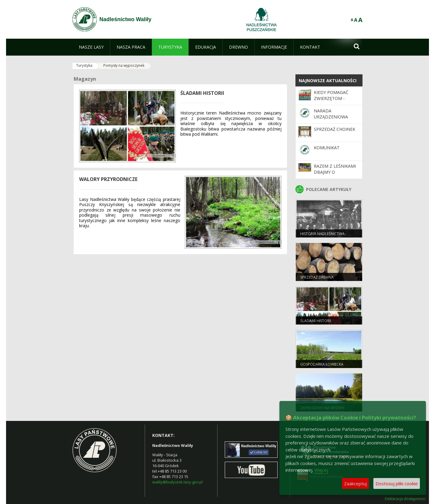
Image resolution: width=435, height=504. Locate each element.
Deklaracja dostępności (405, 499)
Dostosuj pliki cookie (397, 483)
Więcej (321, 470)
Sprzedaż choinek (335, 129)
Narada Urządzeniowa (331, 114)
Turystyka (84, 65)
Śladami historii (316, 321)
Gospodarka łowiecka (322, 364)
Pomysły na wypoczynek (124, 65)
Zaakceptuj (355, 483)
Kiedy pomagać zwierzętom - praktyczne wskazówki (331, 102)
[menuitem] (91, 47)
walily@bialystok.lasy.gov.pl (177, 482)
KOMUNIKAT (327, 148)
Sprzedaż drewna (317, 277)
